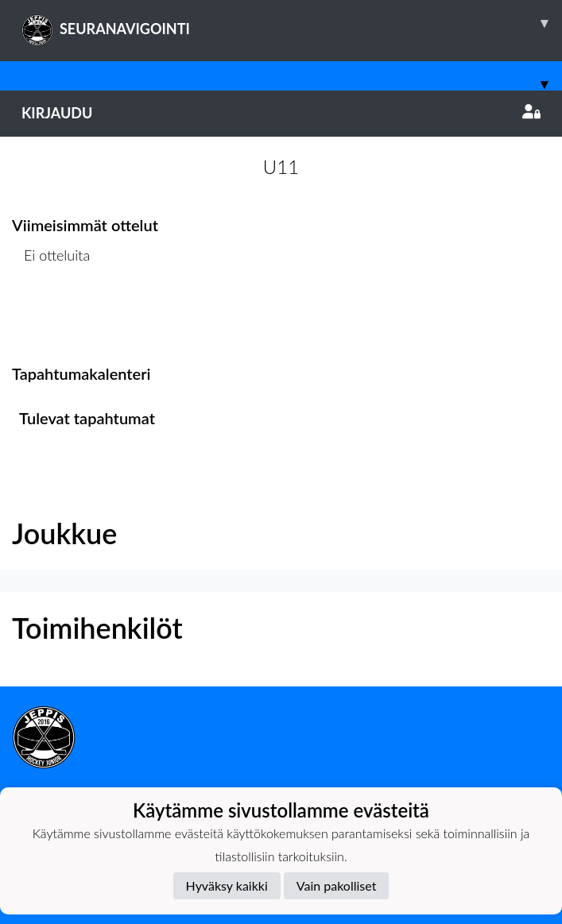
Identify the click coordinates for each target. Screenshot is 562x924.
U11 (281, 166)
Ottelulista (51, 317)
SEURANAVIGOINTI (292, 23)
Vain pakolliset (337, 885)
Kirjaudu (281, 113)
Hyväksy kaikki (227, 885)
